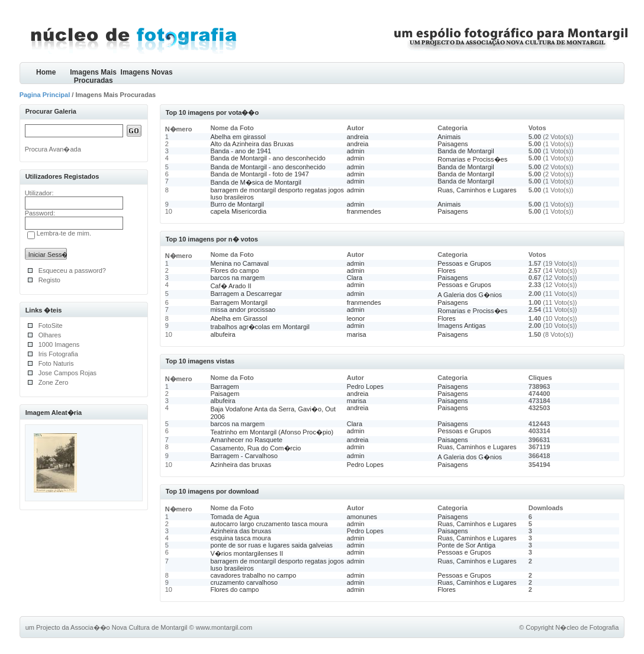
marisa (357, 334)
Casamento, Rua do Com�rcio (255, 448)
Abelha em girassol (238, 137)
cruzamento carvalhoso (244, 582)
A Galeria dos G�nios (470, 295)
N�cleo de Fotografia (587, 627)
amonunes (362, 517)
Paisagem (225, 394)
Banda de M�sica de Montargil (255, 182)
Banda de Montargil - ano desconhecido (268, 158)
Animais (449, 137)
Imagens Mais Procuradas (93, 76)
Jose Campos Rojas (67, 373)
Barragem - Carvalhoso (244, 456)
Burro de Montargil (237, 204)
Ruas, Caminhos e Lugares (477, 190)
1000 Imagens (59, 344)
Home (46, 72)
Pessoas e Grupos (464, 263)
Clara (355, 278)
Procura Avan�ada (53, 149)
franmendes (364, 211)
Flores (447, 270)
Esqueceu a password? (72, 270)
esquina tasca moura (240, 538)
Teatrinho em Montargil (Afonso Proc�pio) (272, 432)
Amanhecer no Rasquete (246, 440)
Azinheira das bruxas (241, 465)
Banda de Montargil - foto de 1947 (259, 174)
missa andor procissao (243, 310)
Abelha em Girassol (239, 318)
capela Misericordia (238, 211)
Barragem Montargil (239, 302)
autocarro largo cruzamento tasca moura (269, 524)
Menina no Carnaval (239, 263)
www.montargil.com (224, 627)
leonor (356, 318)
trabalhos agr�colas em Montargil (260, 327)
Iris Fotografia (58, 354)
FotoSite (51, 326)
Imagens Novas (147, 72)
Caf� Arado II (231, 286)
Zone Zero (54, 382)
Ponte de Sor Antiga (466, 545)
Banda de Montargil (466, 151)
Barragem (224, 386)
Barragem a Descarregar (246, 294)
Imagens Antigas (461, 326)
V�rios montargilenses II (247, 553)
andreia (358, 137)
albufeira (223, 334)
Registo (49, 280)
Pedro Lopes (365, 386)
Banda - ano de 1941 (241, 151)
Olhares (50, 335)
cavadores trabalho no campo (253, 575)
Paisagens (453, 144)
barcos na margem (237, 278)
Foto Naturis (56, 363)
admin (356, 151)
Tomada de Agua (235, 517)
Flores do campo (234, 270)
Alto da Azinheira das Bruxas (252, 144)
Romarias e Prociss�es (472, 159)
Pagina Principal (45, 95)
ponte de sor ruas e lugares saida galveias (271, 545)
